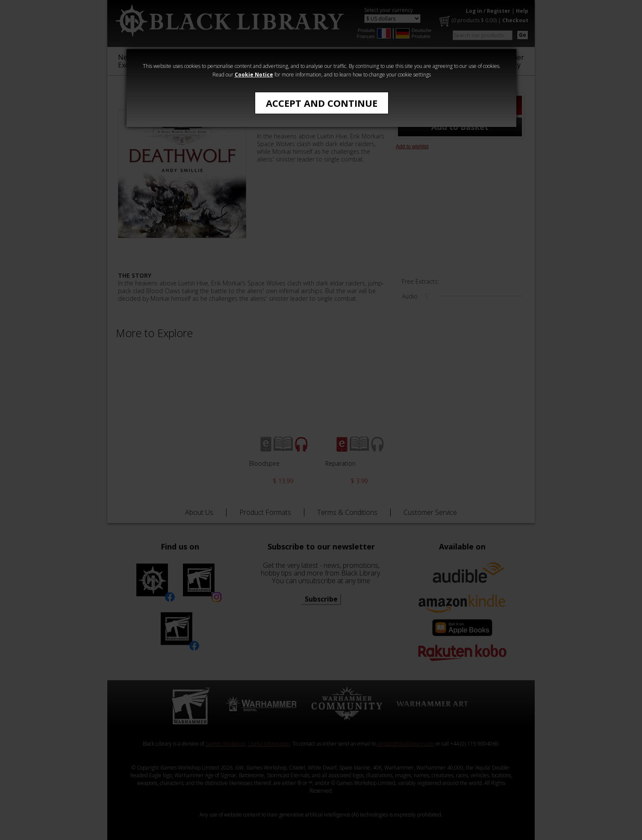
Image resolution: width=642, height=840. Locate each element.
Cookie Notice (254, 75)
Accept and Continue (322, 103)
